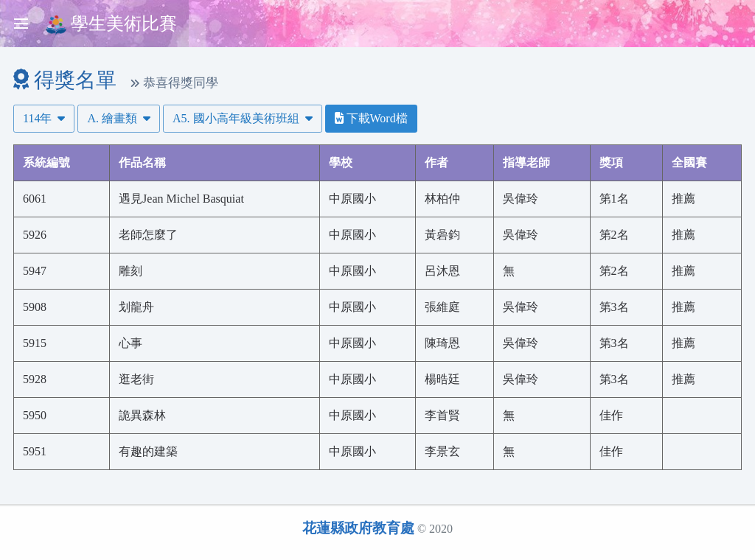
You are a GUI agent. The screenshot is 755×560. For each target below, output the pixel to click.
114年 (44, 118)
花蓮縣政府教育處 (358, 528)
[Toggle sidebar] (21, 24)
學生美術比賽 (111, 25)
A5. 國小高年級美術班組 (243, 118)
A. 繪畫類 (119, 118)
